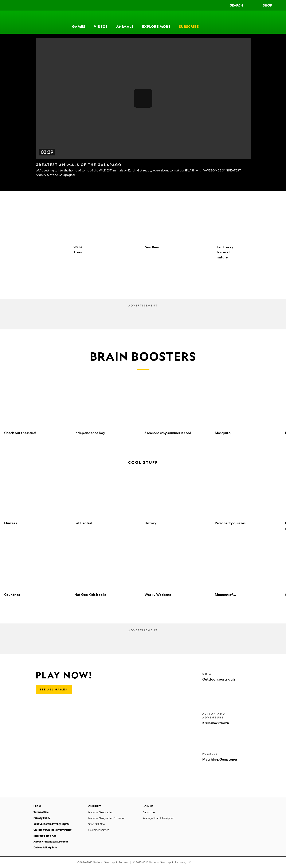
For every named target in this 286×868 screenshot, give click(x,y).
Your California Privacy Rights (51, 824)
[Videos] (101, 22)
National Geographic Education (107, 818)
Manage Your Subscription (159, 818)
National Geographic (101, 812)
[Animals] (125, 22)
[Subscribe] (189, 22)
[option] (37, 412)
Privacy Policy (42, 818)
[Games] (79, 22)
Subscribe (149, 812)
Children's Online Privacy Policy (53, 830)
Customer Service (99, 830)
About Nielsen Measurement (51, 842)
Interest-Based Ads (45, 836)
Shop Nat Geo (97, 824)
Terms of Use (41, 812)
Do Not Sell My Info (45, 847)
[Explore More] (156, 22)
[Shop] (271, 5)
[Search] (240, 5)
